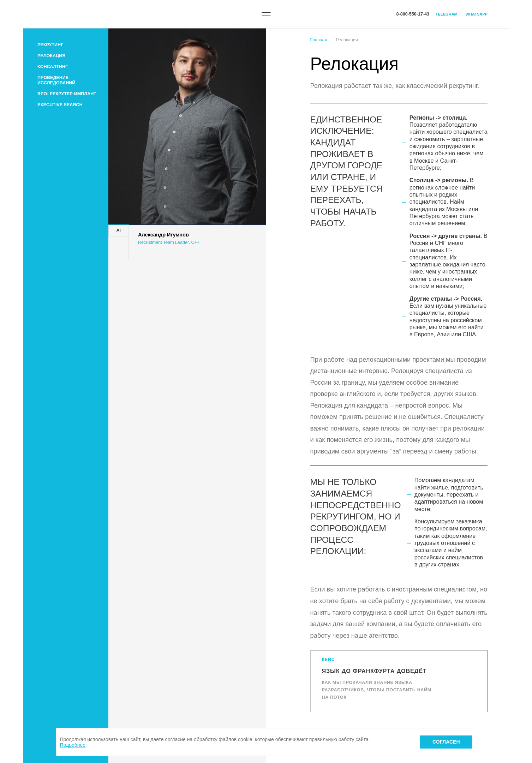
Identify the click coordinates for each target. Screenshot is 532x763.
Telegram (447, 14)
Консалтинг (53, 67)
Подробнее (73, 745)
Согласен (446, 742)
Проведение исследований (56, 80)
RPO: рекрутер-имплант (67, 94)
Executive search (60, 105)
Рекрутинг (50, 45)
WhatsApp (477, 14)
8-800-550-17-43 (413, 14)
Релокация (51, 56)
